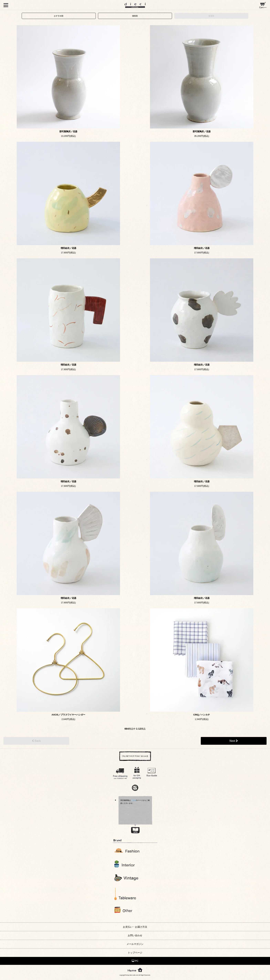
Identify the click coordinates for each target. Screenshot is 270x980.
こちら (133, 800)
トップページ (135, 953)
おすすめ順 (59, 16)
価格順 (135, 16)
